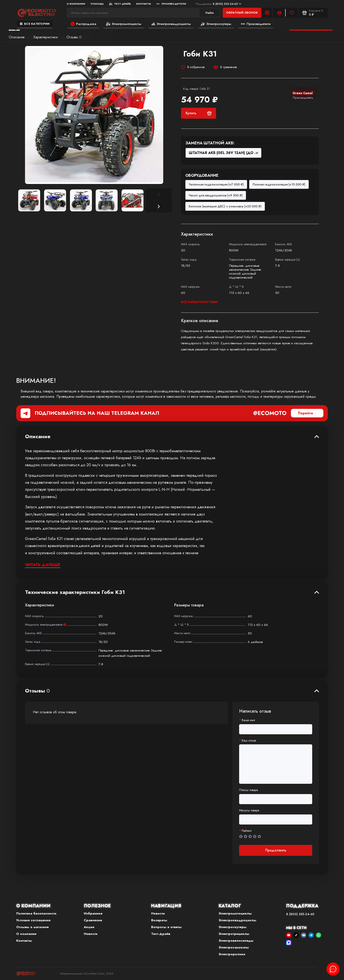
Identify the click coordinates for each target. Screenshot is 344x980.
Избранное (93, 913)
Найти (210, 13)
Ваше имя (248, 720)
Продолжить (276, 850)
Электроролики (232, 954)
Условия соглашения (33, 920)
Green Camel (303, 93)
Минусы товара (249, 810)
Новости (91, 934)
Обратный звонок (242, 13)
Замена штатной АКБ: (210, 143)
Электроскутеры (216, 24)
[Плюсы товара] (276, 799)
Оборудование (202, 176)
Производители (171, 4)
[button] (159, 207)
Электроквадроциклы (171, 24)
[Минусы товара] (276, 819)
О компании (76, 4)
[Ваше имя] (276, 729)
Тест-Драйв (120, 4)
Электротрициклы (234, 934)
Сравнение (93, 920)
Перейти (305, 413)
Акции (89, 927)
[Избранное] (292, 13)
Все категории (35, 24)
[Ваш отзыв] (276, 764)
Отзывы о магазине (32, 927)
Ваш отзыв (249, 741)
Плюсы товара (249, 790)
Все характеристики (199, 302)
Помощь (97, 4)
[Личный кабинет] (267, 13)
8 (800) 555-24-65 (219, 4)
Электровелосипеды (236, 941)
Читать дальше (43, 565)
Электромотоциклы (124, 24)
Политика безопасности (36, 913)
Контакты (144, 4)
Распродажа (83, 24)
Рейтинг (247, 831)
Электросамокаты (234, 947)
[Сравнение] (279, 13)
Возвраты (159, 920)
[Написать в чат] (333, 969)
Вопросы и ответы (166, 927)
